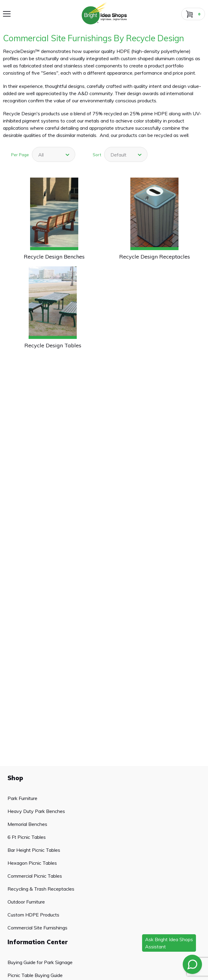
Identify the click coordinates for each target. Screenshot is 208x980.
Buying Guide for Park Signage (40, 962)
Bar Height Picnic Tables (34, 850)
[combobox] (54, 154)
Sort (97, 155)
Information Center (38, 942)
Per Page (20, 155)
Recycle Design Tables (53, 345)
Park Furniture (22, 798)
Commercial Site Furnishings (37, 928)
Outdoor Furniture (26, 902)
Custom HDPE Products (33, 915)
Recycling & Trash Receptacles (41, 889)
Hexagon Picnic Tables (32, 863)
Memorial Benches (27, 824)
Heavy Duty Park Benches (36, 811)
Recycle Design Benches (54, 257)
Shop (15, 778)
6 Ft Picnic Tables (27, 837)
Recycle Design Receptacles (155, 257)
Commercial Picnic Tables (35, 876)
